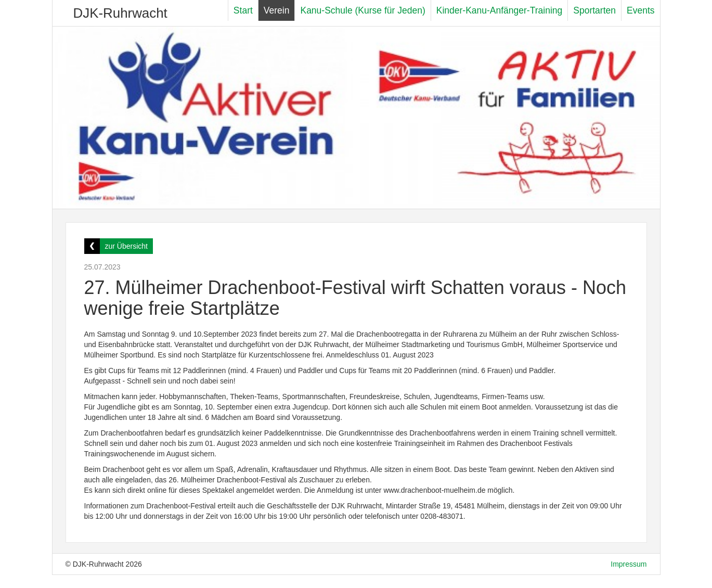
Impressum (629, 564)
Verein (277, 10)
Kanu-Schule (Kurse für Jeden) (363, 10)
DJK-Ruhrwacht (120, 13)
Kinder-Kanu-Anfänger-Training (500, 10)
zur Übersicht (126, 246)
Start (243, 10)
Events (641, 10)
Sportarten (594, 10)
